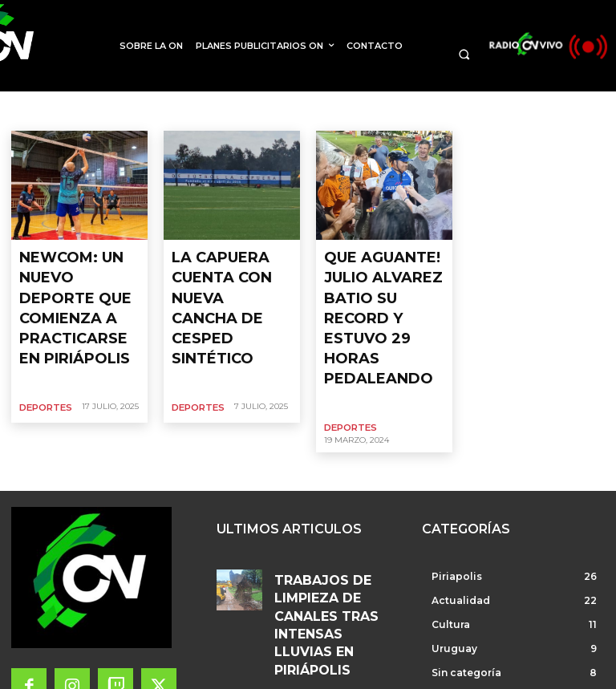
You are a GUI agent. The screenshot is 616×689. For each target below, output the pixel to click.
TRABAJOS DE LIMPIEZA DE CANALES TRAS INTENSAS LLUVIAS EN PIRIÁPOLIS (334, 503)
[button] (464, 54)
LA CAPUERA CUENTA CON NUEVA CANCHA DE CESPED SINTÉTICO (231, 267)
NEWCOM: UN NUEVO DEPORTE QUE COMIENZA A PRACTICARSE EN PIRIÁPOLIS (76, 281)
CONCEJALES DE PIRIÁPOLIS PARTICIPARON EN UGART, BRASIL (335, 628)
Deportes (44, 353)
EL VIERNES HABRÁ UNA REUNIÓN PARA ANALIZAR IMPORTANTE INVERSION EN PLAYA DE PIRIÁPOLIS (336, 565)
